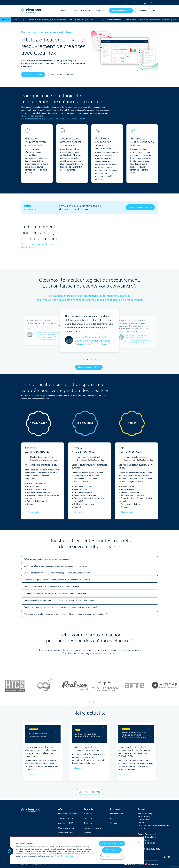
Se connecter (143, 11)
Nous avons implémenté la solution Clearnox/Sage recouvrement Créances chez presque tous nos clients (137, 339)
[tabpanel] (44, 330)
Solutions (64, 11)
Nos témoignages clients (89, 367)
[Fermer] (139, 842)
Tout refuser (112, 850)
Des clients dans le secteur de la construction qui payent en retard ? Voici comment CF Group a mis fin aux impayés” (47, 336)
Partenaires (136, 3)
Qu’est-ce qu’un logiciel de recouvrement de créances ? (47, 559)
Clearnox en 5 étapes (67, 828)
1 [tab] (84, 360)
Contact (154, 3)
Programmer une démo (121, 11)
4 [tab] (95, 360)
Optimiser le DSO (66, 823)
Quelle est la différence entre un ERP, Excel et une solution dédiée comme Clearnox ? (60, 600)
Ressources (101, 11)
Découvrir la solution (33, 75)
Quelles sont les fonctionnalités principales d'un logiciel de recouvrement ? (55, 566)
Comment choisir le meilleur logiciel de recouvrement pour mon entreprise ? (56, 593)
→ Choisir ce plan (33, 512)
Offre (61, 809)
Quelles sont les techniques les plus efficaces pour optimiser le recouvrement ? (58, 573)
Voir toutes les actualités (89, 792)
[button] (9, 851)
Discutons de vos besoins (62, 75)
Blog (112, 818)
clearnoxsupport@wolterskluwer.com (154, 825)
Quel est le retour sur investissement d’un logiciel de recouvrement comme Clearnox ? (60, 607)
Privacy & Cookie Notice (30, 864)
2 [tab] (88, 360)
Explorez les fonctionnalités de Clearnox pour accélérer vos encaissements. (54, 119)
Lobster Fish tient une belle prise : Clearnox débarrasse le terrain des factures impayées (93, 341)
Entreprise (89, 809)
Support (145, 3)
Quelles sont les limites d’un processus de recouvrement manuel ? (52, 587)
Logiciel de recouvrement (69, 814)
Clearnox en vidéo (66, 833)
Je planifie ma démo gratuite (140, 207)
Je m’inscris (17, 20)
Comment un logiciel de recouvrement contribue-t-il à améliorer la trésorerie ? (57, 580)
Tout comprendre (65, 818)
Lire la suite (31, 774)
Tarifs (75, 11)
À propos (126, 3)
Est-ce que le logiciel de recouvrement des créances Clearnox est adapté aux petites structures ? (65, 614)
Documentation (117, 814)
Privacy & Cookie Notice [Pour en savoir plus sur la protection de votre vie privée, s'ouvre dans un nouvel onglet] (64, 856)
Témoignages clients (93, 828)
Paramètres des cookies (112, 857)
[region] (77, 850)
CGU (42, 864)
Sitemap (114, 823)
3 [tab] (91, 360)
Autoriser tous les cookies (112, 843)
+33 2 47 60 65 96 (147, 828)
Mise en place (86, 11)
